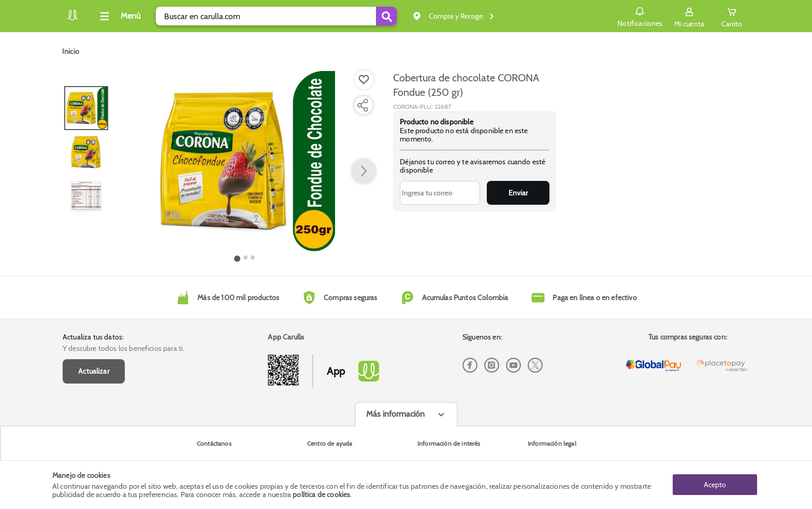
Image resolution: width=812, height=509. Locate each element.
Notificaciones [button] (640, 16)
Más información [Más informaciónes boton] (395, 414)
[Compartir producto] (363, 105)
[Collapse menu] (119, 16)
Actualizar (94, 371)
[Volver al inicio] (72, 19)
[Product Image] (245, 161)
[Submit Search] (386, 16)
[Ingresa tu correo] (440, 193)
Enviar (518, 193)
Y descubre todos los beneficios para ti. (124, 348)
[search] (276, 16)
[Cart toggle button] (732, 16)
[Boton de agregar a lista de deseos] (364, 80)
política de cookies (321, 494)
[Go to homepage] (71, 51)
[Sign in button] (689, 16)
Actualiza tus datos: (93, 337)
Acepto (715, 485)
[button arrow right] (364, 172)
